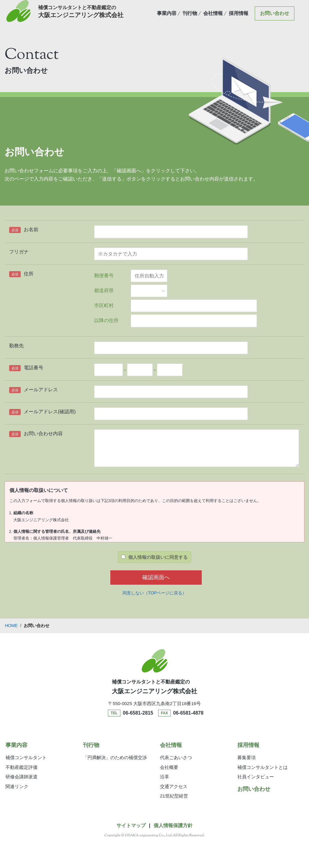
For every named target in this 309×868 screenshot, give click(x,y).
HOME (11, 626)
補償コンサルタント (26, 757)
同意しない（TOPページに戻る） (155, 593)
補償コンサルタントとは (263, 767)
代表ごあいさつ (176, 757)
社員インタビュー (256, 777)
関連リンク (17, 786)
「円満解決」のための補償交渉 (115, 757)
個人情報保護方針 (173, 825)
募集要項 (247, 757)
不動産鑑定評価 (21, 767)
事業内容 (167, 18)
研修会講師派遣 (21, 777)
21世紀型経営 (174, 796)
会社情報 (213, 18)
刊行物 (190, 18)
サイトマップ (131, 825)
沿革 (165, 777)
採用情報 (239, 18)
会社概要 (169, 767)
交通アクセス (174, 786)
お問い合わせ (275, 18)
